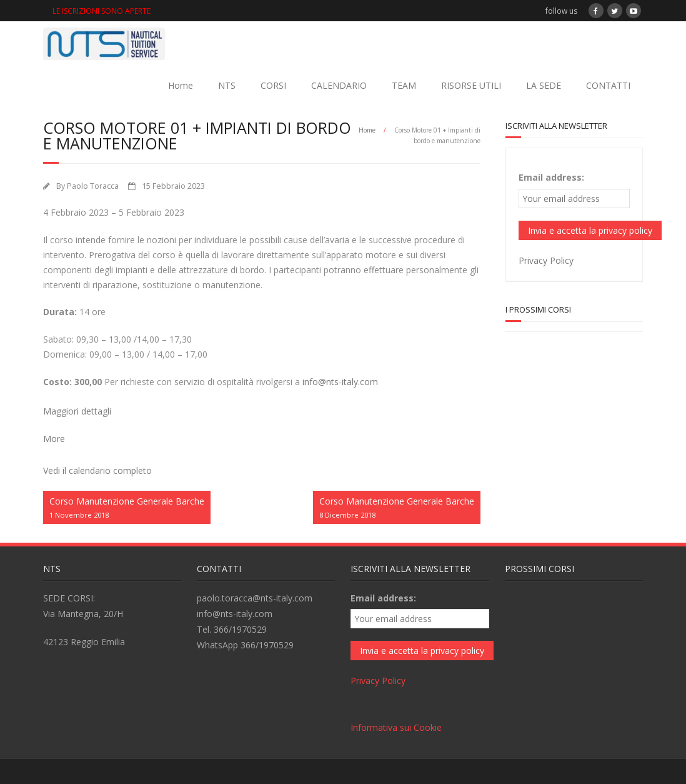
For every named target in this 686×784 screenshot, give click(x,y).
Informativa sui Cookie (396, 727)
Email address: (551, 177)
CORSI (273, 85)
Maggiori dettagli (77, 411)
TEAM (404, 85)
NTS (227, 85)
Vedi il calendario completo (97, 470)
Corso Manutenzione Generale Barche (127, 508)
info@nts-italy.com (340, 382)
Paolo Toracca (93, 186)
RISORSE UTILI (471, 85)
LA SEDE (544, 85)
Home (181, 85)
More (54, 439)
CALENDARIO (339, 85)
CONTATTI (608, 85)
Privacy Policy (546, 260)
